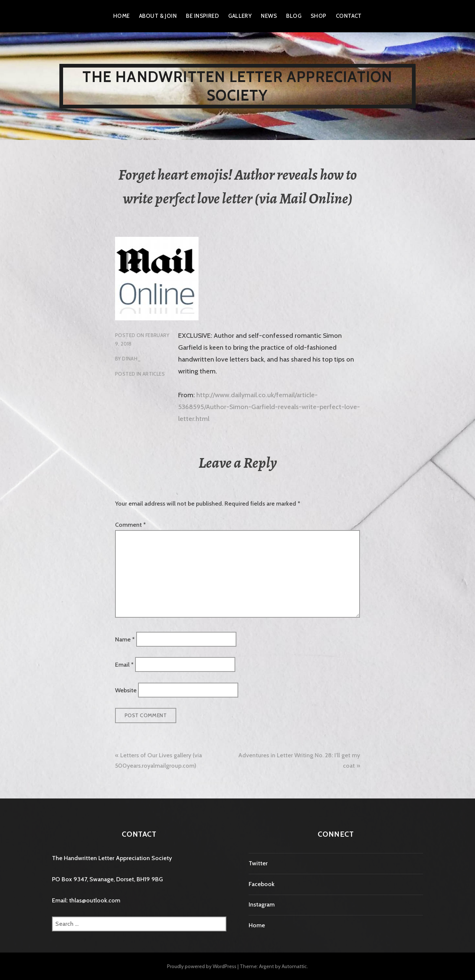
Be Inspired (202, 16)
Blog (294, 16)
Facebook (262, 884)
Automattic (294, 966)
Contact (349, 16)
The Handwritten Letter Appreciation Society (237, 86)
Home (122, 16)
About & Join (158, 16)
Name (125, 639)
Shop (319, 16)
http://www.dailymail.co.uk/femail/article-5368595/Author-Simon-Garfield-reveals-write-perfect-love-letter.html (269, 407)
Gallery (240, 16)
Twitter (258, 863)
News (269, 16)
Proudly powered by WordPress (202, 966)
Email (124, 665)
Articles (154, 374)
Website (126, 690)
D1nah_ (131, 359)
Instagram (262, 904)
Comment (130, 525)
